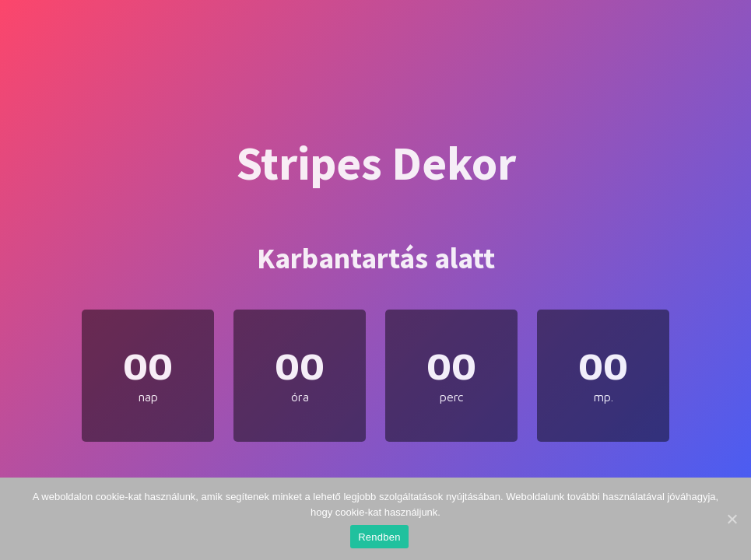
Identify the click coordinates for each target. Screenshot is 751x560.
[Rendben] (732, 519)
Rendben (379, 537)
